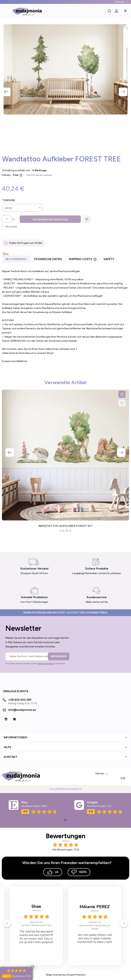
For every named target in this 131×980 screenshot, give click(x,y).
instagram (6, 720)
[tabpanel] (65, 316)
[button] (5, 11)
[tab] (16, 260)
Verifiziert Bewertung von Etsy (95, 921)
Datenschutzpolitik (46, 664)
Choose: (9, 200)
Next (123, 92)
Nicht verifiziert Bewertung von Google (37, 927)
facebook (15, 720)
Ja (53, 872)
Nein (79, 872)
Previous (6, 92)
